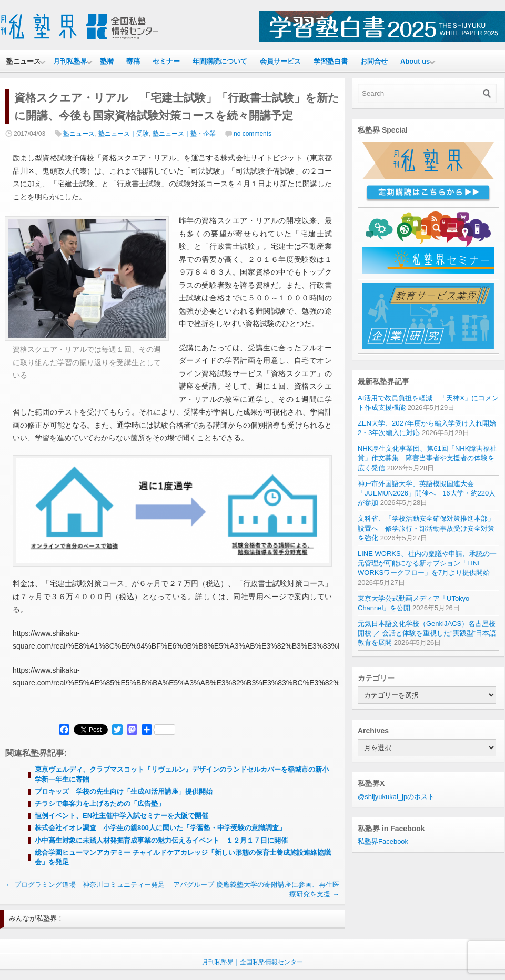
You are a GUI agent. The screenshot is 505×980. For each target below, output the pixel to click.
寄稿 (133, 61)
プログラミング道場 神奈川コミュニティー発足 (85, 885)
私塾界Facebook (383, 841)
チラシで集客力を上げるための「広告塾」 (100, 804)
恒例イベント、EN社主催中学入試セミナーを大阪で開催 (122, 816)
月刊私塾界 (70, 61)
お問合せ (374, 61)
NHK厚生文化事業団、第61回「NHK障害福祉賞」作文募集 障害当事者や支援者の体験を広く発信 (427, 458)
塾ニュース (23, 61)
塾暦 (107, 61)
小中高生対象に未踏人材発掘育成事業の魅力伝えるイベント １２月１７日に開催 (161, 840)
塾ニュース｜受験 (124, 134)
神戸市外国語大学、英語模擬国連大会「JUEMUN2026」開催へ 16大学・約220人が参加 (427, 493)
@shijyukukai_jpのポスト (396, 797)
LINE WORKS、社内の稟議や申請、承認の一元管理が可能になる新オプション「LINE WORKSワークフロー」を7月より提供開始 (427, 563)
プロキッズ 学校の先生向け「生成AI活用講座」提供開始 (124, 791)
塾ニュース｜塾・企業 (184, 134)
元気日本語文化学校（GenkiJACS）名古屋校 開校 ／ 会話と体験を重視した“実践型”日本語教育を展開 (427, 633)
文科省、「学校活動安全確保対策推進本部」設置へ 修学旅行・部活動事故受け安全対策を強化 (426, 528)
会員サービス (280, 61)
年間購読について (220, 61)
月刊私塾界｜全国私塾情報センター (252, 962)
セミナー (166, 61)
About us (415, 61)
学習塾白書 (331, 61)
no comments (252, 134)
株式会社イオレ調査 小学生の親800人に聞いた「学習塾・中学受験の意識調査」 (160, 828)
